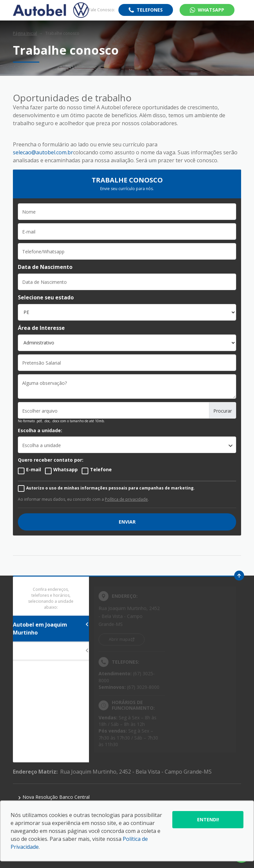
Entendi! (208, 819)
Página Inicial (25, 33)
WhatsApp (211, 10)
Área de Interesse (41, 328)
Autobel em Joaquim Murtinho (51, 629)
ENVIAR (127, 522)
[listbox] (127, 445)
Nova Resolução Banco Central (54, 797)
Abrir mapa (120, 639)
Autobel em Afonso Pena (51, 651)
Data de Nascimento (45, 267)
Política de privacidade (126, 499)
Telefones (150, 10)
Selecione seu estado (46, 297)
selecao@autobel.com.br (43, 152)
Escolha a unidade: (40, 430)
